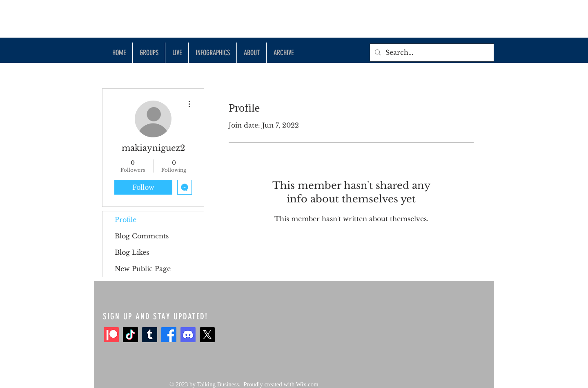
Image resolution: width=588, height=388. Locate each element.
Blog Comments (142, 236)
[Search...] (431, 53)
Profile (126, 220)
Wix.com (307, 384)
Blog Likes (132, 252)
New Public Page (143, 269)
